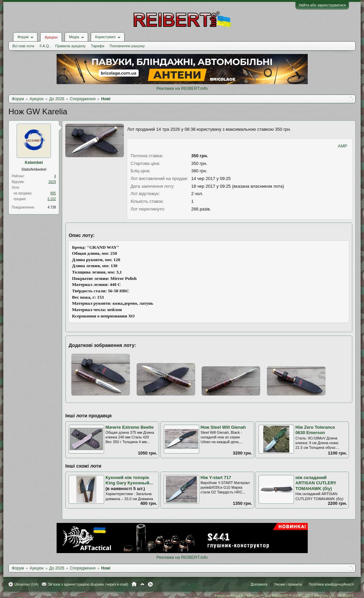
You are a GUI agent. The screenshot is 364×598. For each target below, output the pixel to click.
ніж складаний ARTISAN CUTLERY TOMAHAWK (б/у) (316, 483)
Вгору (142, 584)
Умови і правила (288, 584)
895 (53, 193)
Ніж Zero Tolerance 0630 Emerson (315, 430)
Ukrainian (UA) (26, 584)
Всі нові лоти (23, 46)
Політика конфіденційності (331, 584)
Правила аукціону (70, 46)
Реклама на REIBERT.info (182, 88)
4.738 (52, 207)
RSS (150, 584)
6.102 (52, 199)
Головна (134, 584)
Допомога (259, 584)
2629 (52, 182)
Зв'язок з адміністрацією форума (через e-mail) (88, 584)
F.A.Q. (45, 46)
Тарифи (98, 46)
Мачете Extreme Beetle (130, 427)
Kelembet (34, 163)
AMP (343, 146)
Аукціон (51, 37)
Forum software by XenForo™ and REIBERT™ (284, 596)
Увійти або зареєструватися (322, 5)
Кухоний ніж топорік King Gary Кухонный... (129, 480)
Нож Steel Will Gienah (223, 427)
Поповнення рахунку (127, 46)
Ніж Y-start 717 (216, 477)
